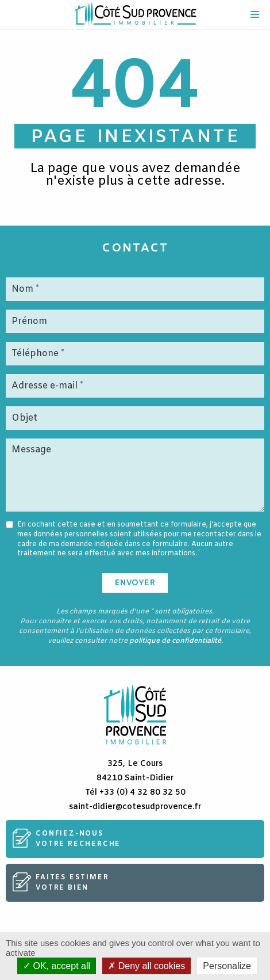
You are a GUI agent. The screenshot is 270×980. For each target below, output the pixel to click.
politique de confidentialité (175, 641)
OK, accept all (57, 966)
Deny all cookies (146, 966)
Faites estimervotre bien (72, 883)
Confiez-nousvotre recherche (78, 839)
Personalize (227, 966)
